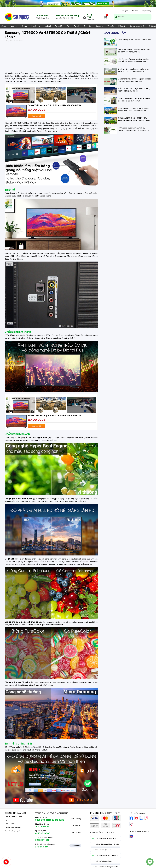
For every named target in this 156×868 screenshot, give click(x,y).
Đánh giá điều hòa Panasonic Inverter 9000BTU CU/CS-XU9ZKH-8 (133, 70)
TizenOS (59, 26)
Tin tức (135, 11)
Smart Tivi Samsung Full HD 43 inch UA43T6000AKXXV (55, 105)
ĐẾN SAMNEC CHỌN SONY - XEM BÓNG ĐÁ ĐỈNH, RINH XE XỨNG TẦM (134, 119)
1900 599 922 (42, 16)
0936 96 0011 (42, 820)
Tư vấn (24, 26)
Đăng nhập (89, 16)
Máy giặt (122, 26)
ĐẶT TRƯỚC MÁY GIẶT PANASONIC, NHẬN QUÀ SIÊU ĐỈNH (134, 90)
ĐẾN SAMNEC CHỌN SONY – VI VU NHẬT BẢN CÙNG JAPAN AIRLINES (133, 109)
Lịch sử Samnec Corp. (14, 817)
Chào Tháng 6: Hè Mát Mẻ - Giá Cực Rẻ (135, 40)
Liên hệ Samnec (11, 824)
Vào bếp (111, 26)
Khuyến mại (36, 26)
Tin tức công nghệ (12, 831)
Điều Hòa (88, 26)
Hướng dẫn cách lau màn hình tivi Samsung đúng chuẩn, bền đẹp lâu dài (134, 129)
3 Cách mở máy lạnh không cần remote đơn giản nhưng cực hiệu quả (134, 80)
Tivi (68, 26)
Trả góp (125, 11)
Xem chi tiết (75, 846)
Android (48, 26)
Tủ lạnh (77, 26)
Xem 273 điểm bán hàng (67, 16)
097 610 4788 (57, 820)
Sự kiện (3, 26)
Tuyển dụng (147, 11)
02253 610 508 (43, 833)
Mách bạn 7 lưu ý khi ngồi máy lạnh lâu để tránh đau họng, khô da (134, 51)
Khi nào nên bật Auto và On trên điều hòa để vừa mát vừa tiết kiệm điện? (133, 60)
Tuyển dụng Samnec (13, 827)
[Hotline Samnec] (6, 862)
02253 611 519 (42, 840)
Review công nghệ (137, 26)
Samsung (99, 26)
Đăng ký (90, 19)
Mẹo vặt (14, 26)
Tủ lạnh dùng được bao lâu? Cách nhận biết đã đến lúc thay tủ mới (134, 100)
